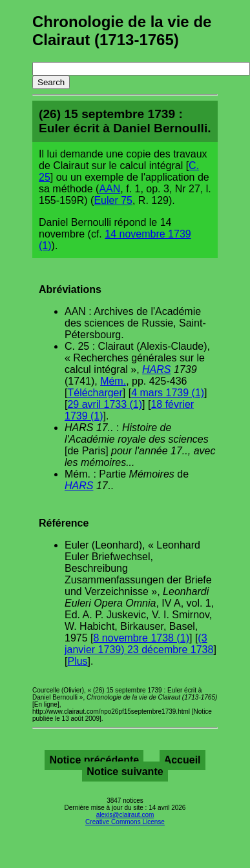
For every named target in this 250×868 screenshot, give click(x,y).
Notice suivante (125, 772)
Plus (77, 661)
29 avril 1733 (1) (105, 404)
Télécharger (95, 393)
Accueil (182, 760)
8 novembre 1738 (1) (141, 638)
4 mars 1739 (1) (168, 393)
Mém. (113, 381)
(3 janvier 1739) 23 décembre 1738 (139, 644)
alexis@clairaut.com (125, 815)
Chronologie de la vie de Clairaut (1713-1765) (122, 31)
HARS (156, 369)
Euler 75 (113, 200)
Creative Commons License (125, 822)
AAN (109, 189)
